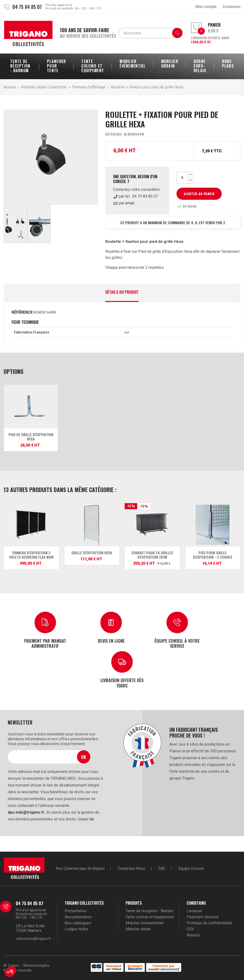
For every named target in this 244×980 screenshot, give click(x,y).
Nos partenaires (78, 917)
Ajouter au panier (199, 194)
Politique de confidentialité (209, 923)
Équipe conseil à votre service (177, 643)
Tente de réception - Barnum (149, 911)
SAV (162, 868)
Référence (22, 312)
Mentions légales (36, 965)
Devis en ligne (111, 641)
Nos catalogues (78, 923)
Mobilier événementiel (145, 923)
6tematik (25, 970)
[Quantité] (182, 178)
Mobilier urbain (138, 929)
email (130, 203)
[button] (10, 972)
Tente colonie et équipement (150, 917)
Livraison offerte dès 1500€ (122, 683)
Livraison (194, 911)
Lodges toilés (76, 929)
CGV (190, 929)
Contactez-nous (131, 868)
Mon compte (206, 7)
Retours (193, 935)
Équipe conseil (191, 868)
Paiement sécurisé (203, 917)
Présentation (76, 911)
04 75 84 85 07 (27, 7)
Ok (84, 757)
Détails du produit (122, 292)
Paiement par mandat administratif (45, 643)
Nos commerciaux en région (80, 868)
